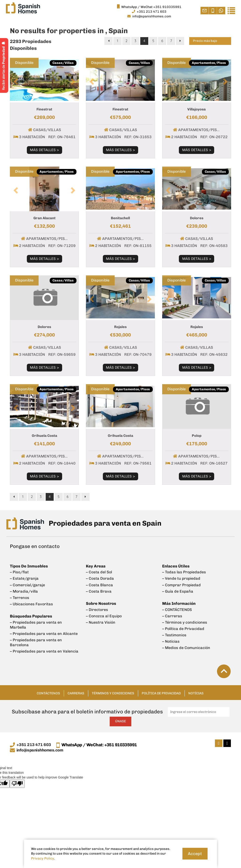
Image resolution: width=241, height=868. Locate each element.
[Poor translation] (17, 779)
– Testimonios (174, 631)
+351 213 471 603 (34, 740)
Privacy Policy (42, 858)
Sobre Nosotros (101, 602)
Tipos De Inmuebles (28, 567)
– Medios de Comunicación (186, 642)
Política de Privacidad (167, 688)
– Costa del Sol (99, 572)
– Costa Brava (99, 590)
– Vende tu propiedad (181, 578)
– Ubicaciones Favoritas (31, 602)
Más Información (179, 602)
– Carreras (172, 613)
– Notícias (171, 636)
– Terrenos (20, 596)
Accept (195, 854)
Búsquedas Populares (30, 613)
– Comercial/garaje (27, 584)
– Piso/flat (19, 572)
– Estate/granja (24, 578)
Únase (120, 717)
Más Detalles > (44, 150)
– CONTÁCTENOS (177, 607)
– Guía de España (178, 590)
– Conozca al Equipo (104, 613)
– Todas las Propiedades (184, 572)
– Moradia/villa (24, 590)
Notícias (207, 688)
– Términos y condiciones (185, 619)
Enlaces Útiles (176, 567)
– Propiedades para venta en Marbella (36, 622)
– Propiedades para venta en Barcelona (36, 638)
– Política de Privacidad (183, 625)
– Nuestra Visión (101, 619)
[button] (15, 80)
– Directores (97, 607)
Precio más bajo (206, 41)
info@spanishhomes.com (41, 746)
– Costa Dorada (100, 578)
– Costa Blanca (99, 584)
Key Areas (96, 567)
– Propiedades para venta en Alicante (44, 630)
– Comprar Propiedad (181, 584)
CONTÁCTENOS (38, 688)
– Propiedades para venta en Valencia (44, 646)
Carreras (69, 688)
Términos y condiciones (111, 688)
